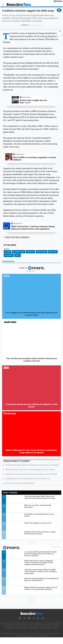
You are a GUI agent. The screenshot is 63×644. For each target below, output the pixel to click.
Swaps (18, 255)
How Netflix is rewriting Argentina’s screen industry (35, 159)
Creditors (30, 252)
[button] (59, 10)
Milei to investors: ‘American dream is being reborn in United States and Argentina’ (33, 228)
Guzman (8, 252)
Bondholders (42, 252)
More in (32, 268)
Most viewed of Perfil (31, 548)
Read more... (27, 97)
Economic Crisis (19, 252)
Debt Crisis (53, 252)
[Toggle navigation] (4, 4)
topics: (7, 249)
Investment (9, 255)
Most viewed (10, 493)
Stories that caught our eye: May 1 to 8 (34, 101)
